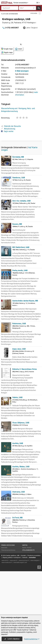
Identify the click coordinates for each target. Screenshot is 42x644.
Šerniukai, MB (18, 201)
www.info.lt (5, 604)
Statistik (25, 601)
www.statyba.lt (35, 604)
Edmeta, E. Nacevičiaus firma (24, 413)
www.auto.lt (14, 604)
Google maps (7, 49)
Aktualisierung (8, 129)
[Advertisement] (21, 162)
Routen (29, 591)
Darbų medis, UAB (20, 314)
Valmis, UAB (17, 441)
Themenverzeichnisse (8, 594)
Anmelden (32, 601)
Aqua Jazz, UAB (19, 393)
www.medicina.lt (7, 606)
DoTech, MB (17, 561)
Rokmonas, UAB (19, 367)
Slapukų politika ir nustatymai (12, 601)
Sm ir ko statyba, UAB (21, 245)
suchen (39, 8)
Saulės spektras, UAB (13, 599)
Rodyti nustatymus (32, 639)
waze (18, 49)
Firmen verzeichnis (21, 3)
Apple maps (7, 52)
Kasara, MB (17, 268)
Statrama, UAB (18, 536)
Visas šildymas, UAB (21, 466)
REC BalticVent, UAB (21, 291)
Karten (25, 589)
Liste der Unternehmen (9, 14)
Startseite (4, 591)
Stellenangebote (28, 594)
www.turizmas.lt (24, 604)
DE (38, 3)
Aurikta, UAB (18, 487)
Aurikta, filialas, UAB (21, 510)
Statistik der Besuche (11, 126)
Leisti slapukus (12, 639)
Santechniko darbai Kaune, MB (25, 345)
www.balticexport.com (20, 606)
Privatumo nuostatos (34, 599)
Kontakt (23, 599)
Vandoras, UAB (19, 221)
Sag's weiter (7, 131)
